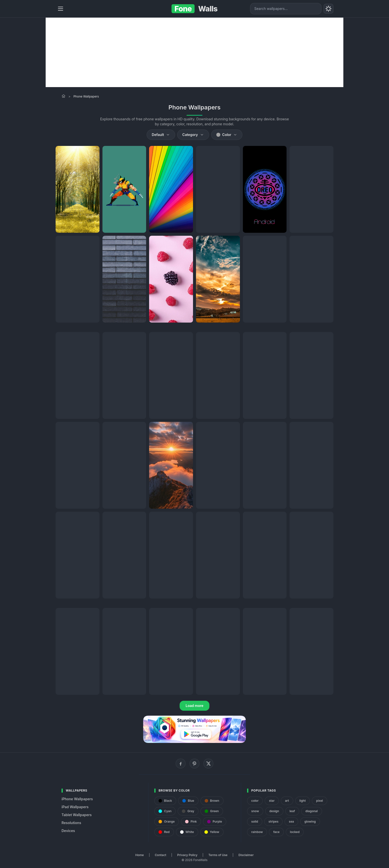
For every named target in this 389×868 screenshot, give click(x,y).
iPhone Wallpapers (77, 799)
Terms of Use (218, 855)
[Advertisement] (194, 52)
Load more (194, 706)
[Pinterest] (194, 764)
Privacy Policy (187, 855)
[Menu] (61, 9)
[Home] (64, 96)
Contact (161, 855)
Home (140, 855)
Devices (68, 831)
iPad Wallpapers (75, 807)
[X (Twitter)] (208, 764)
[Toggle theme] (328, 9)
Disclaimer (246, 855)
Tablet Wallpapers (77, 815)
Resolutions (71, 823)
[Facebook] (181, 764)
